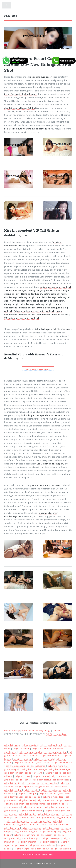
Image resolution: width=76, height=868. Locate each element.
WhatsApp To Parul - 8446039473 (38, 863)
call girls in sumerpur (31, 828)
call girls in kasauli (45, 800)
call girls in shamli (26, 800)
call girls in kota (42, 787)
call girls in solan (33, 797)
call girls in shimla (41, 762)
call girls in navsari (28, 755)
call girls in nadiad (28, 814)
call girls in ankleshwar (49, 814)
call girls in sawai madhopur (42, 845)
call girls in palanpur (27, 793)
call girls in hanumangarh (30, 811)
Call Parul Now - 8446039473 (38, 855)
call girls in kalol (45, 824)
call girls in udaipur (42, 780)
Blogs (48, 731)
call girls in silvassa (30, 783)
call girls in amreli (41, 776)
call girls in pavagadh (44, 759)
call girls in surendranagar (35, 769)
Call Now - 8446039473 (38, 369)
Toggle (7, 6)
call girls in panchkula (41, 821)
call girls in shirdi (51, 828)
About (25, 731)
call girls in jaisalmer (36, 804)
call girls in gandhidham (42, 818)
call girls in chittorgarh (49, 831)
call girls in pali (45, 793)
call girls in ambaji (49, 783)
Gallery (40, 731)
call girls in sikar (44, 835)
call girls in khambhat (49, 755)
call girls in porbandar (51, 790)
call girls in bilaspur (48, 842)
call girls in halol (31, 790)
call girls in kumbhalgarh (25, 831)
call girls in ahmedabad (51, 745)
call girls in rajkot (30, 745)
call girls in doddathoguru (28, 838)
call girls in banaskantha (30, 752)
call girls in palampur (26, 824)
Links (32, 731)
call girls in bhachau (36, 766)
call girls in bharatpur (27, 842)
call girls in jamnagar (41, 749)
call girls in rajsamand (33, 807)
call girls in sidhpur (40, 849)
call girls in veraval (34, 773)
